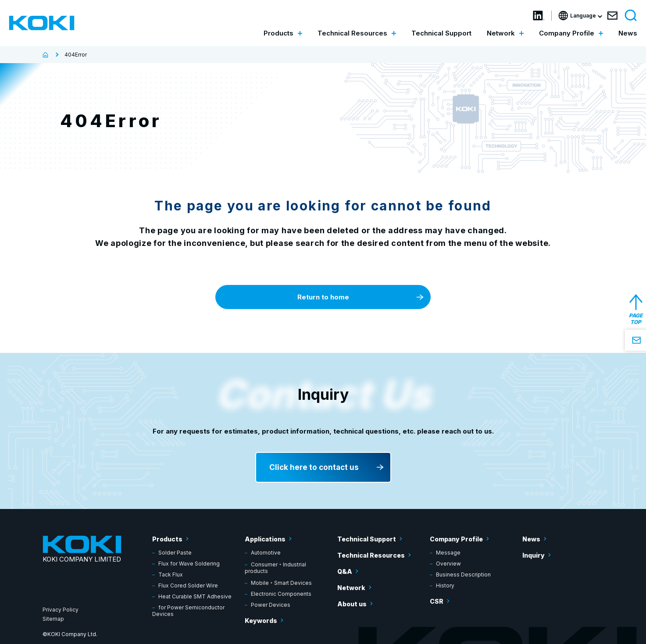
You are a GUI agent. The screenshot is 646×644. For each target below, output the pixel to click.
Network (351, 588)
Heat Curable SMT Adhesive (195, 596)
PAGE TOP (636, 319)
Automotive (266, 553)
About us (352, 604)
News (628, 33)
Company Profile (456, 539)
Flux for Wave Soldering (189, 564)
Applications (265, 539)
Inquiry (534, 555)
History (445, 585)
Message (448, 553)
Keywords (261, 621)
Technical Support (441, 33)
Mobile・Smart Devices (281, 583)
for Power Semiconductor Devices (188, 611)
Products (167, 539)
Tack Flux (171, 575)
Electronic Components (281, 594)
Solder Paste (175, 553)
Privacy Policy (61, 610)
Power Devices (271, 605)
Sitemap (53, 619)
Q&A (345, 571)
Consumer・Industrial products (275, 568)
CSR (437, 601)
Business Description (463, 575)
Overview (448, 564)
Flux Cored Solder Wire (188, 585)
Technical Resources (371, 555)
